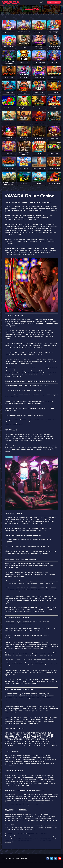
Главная (24, 858)
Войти (42, 2)
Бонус (5, 858)
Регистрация (14, 858)
